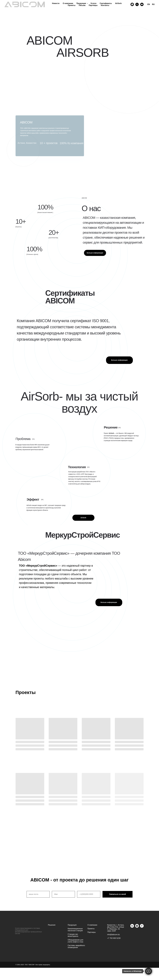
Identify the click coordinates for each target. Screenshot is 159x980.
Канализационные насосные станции (75, 930)
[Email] (142, 4)
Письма (82, 5)
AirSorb (118, 3)
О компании (68, 3)
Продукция (82, 3)
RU (153, 4)
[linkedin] (132, 927)
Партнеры (93, 5)
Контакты (105, 5)
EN (149, 4)
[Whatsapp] (132, 4)
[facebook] (142, 927)
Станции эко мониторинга (73, 935)
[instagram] (137, 927)
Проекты (72, 5)
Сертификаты (106, 3)
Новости (56, 3)
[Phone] (137, 4)
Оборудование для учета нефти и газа (76, 941)
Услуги (93, 3)
